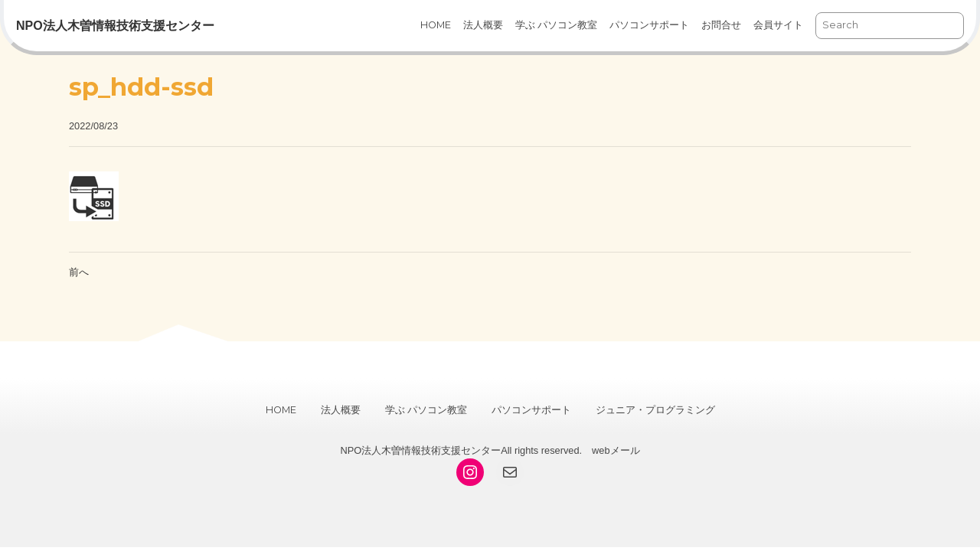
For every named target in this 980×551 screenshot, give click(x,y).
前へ (79, 272)
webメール (616, 450)
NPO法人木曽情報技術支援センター (115, 26)
